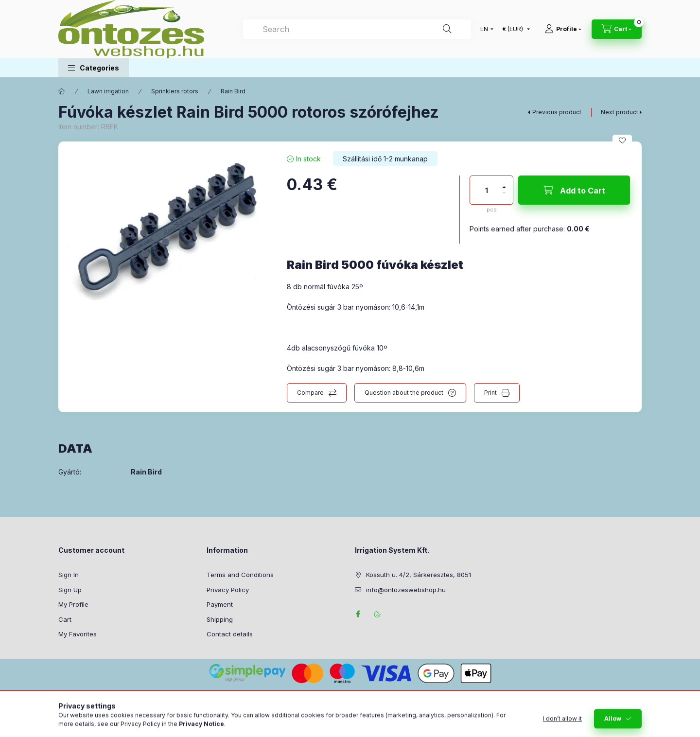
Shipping (220, 619)
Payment (220, 604)
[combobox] (357, 29)
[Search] (447, 29)
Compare (310, 393)
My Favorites (78, 634)
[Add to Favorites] (622, 140)
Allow (613, 727)
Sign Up (70, 590)
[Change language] (485, 29)
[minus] (504, 197)
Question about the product (404, 393)
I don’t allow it (562, 727)
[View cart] (617, 29)
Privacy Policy (228, 590)
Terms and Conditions (240, 575)
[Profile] (563, 29)
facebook (358, 614)
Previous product (557, 112)
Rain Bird (233, 91)
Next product (620, 112)
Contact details (230, 634)
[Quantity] (487, 190)
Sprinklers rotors (175, 91)
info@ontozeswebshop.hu (406, 590)
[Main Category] (62, 91)
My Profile (73, 604)
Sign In (69, 575)
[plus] (504, 183)
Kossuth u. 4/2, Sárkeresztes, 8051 (419, 575)
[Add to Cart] (574, 190)
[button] (94, 68)
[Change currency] (514, 29)
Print (490, 393)
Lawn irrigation (108, 91)
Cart (65, 619)
